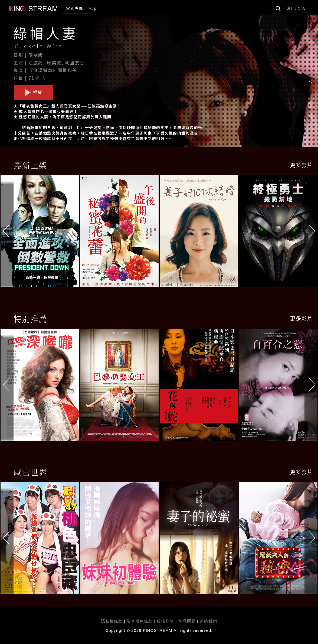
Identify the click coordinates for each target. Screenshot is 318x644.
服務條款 (166, 621)
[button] (311, 233)
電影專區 (75, 8)
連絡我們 (208, 621)
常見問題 (187, 621)
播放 (34, 92)
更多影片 (301, 165)
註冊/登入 (296, 8)
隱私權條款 (112, 621)
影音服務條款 (140, 621)
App (93, 8)
